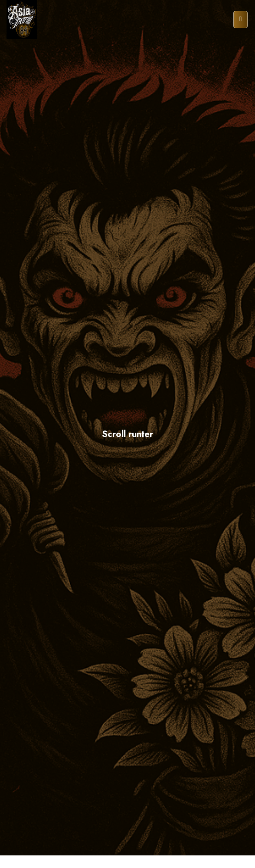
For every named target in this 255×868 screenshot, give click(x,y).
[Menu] (240, 20)
